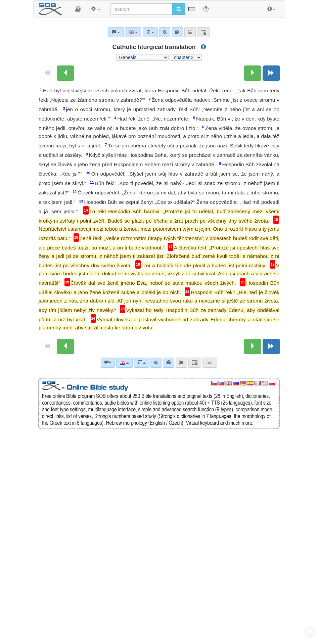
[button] (78, 9)
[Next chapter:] (253, 73)
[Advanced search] (156, 363)
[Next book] (271, 73)
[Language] (124, 363)
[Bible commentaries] (108, 363)
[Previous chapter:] (65, 73)
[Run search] (179, 9)
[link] (169, 363)
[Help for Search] (206, 9)
